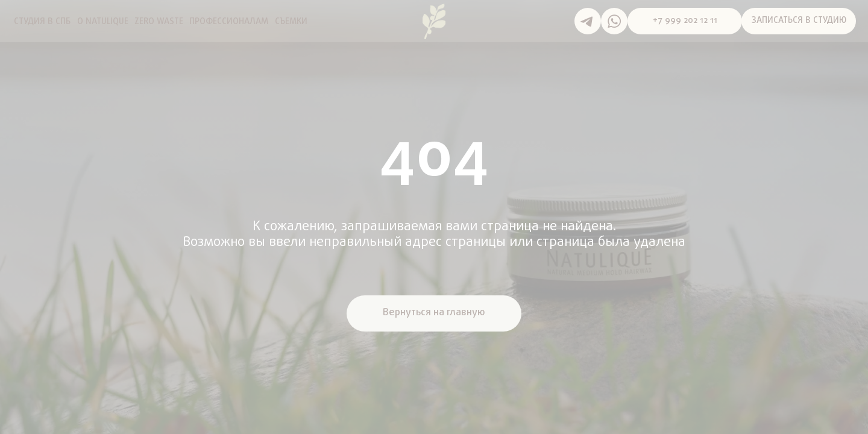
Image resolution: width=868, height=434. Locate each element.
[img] (434, 21)
